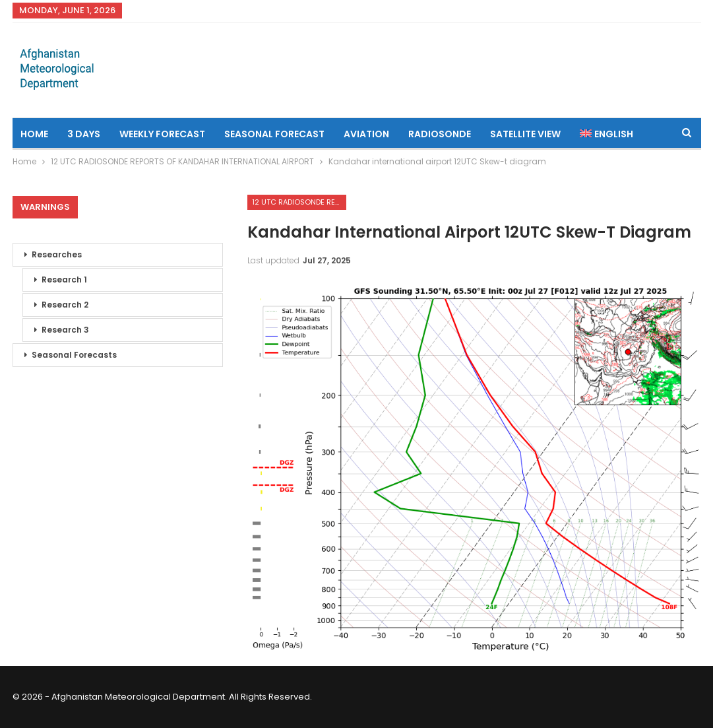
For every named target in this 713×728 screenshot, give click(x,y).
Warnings (45, 207)
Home (34, 134)
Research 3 (65, 330)
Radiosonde (440, 134)
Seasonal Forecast (274, 134)
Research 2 (65, 305)
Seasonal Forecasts (74, 355)
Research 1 (64, 280)
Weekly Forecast (162, 134)
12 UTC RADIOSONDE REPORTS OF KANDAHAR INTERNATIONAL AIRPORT (299, 202)
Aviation (366, 134)
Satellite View (525, 134)
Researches (57, 254)
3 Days (84, 134)
